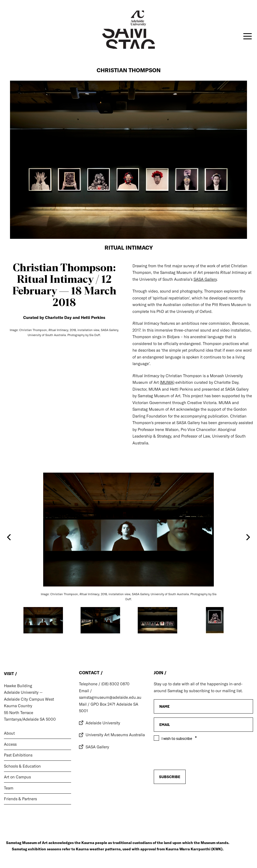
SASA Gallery (97, 747)
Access (10, 744)
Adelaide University (103, 723)
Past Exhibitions (18, 755)
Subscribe (170, 777)
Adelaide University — (23, 692)
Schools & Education (22, 766)
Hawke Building (18, 686)
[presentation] (194, 785)
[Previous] (9, 537)
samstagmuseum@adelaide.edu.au (110, 697)
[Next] (248, 537)
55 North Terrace (19, 713)
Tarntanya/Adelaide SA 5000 (30, 719)
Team (9, 788)
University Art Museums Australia (115, 735)
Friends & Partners (20, 799)
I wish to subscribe (177, 739)
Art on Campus (17, 777)
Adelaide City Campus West (29, 699)
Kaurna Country (18, 706)
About (9, 733)
